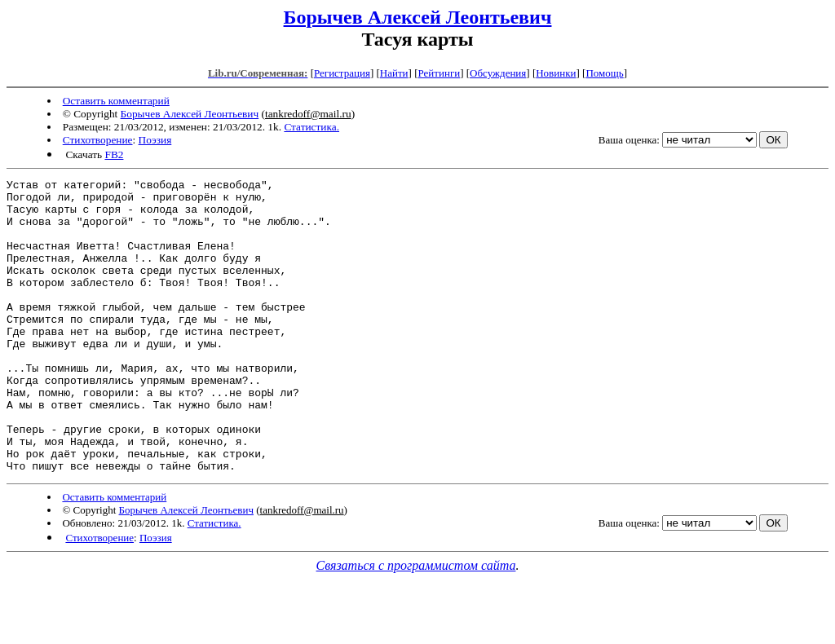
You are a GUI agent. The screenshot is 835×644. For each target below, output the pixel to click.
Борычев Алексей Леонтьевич (418, 17)
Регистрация (342, 73)
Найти (394, 73)
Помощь (604, 73)
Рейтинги (440, 73)
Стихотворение (98, 140)
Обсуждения (498, 73)
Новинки (556, 73)
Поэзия (155, 140)
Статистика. (311, 127)
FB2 (114, 154)
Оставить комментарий (116, 101)
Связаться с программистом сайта (416, 624)
